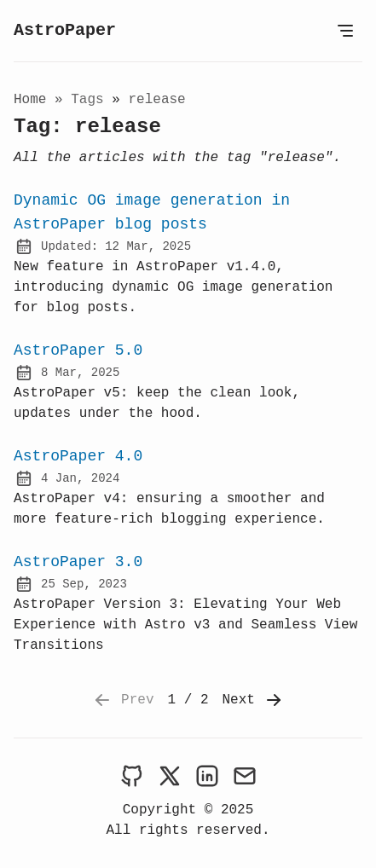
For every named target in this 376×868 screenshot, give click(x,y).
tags (91, 100)
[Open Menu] (345, 31)
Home (30, 100)
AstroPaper (65, 30)
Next (253, 700)
